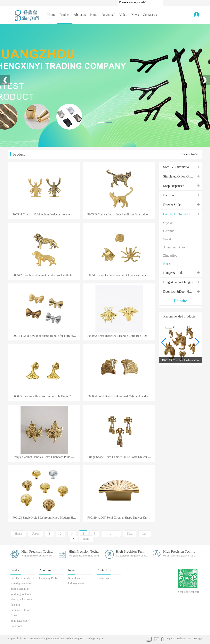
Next (130, 534)
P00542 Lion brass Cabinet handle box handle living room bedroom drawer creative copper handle (46, 275)
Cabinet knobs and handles (181, 214)
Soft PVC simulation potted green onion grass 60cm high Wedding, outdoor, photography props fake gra (22, 591)
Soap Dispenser (173, 186)
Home (51, 15)
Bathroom (170, 195)
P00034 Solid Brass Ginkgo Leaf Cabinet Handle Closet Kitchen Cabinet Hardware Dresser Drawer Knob (121, 396)
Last (145, 534)
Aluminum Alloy (174, 247)
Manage (198, 638)
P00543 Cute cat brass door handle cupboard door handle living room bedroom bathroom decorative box (121, 214)
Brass (167, 264)
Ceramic (169, 231)
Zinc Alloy (170, 255)
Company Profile (49, 578)
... (111, 534)
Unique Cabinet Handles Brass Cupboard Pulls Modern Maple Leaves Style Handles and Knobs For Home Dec (46, 457)
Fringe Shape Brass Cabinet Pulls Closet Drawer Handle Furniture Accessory (121, 457)
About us (80, 15)
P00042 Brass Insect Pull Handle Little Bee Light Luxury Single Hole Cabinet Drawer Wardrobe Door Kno (121, 336)
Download (108, 15)
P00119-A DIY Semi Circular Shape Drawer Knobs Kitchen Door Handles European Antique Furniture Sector (121, 518)
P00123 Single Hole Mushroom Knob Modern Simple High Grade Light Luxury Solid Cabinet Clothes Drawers (46, 518)
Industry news (76, 583)
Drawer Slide (172, 205)
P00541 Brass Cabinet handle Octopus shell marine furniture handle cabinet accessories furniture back (121, 275)
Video (123, 15)
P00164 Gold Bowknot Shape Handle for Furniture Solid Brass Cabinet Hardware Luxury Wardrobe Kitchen (46, 336)
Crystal (168, 223)
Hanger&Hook (173, 273)
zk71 (189, 638)
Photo (94, 15)
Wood (167, 239)
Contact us (150, 15)
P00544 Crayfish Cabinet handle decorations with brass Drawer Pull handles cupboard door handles (46, 214)
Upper (35, 534)
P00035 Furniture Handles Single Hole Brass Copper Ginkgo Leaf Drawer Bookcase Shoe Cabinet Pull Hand (46, 396)
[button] (197, 342)
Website (181, 638)
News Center (75, 578)
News (135, 15)
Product (65, 15)
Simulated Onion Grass (179, 176)
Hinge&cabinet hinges (178, 282)
